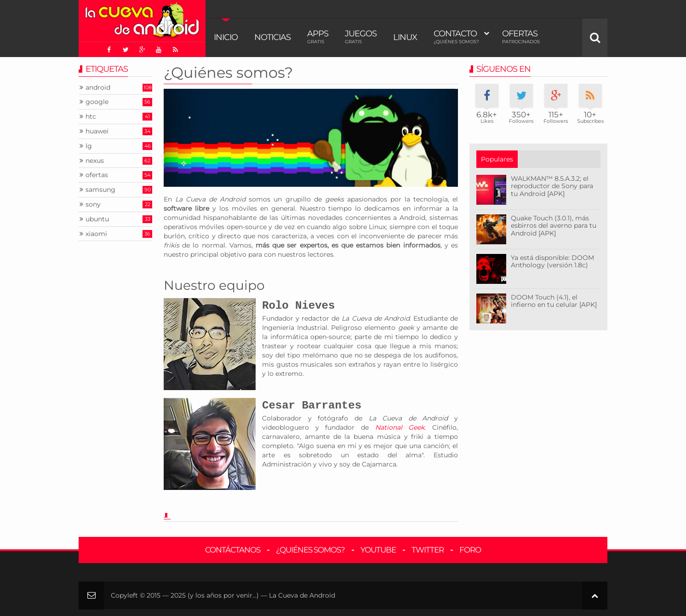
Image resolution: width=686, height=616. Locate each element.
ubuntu (97, 219)
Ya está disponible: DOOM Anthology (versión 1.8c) (552, 262)
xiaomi (96, 234)
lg (89, 146)
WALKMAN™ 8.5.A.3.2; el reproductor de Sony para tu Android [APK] (552, 186)
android (98, 88)
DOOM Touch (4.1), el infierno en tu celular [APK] (554, 301)
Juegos (361, 37)
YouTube (378, 550)
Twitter (428, 550)
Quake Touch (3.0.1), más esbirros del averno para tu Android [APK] (554, 226)
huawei (97, 131)
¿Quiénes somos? (228, 72)
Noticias (272, 37)
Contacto (456, 37)
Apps (318, 37)
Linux (405, 37)
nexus (95, 161)
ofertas (97, 175)
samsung (100, 190)
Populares (497, 159)
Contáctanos (233, 550)
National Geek (400, 427)
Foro (470, 550)
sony (93, 204)
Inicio (226, 37)
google (97, 102)
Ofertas (521, 37)
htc (91, 117)
